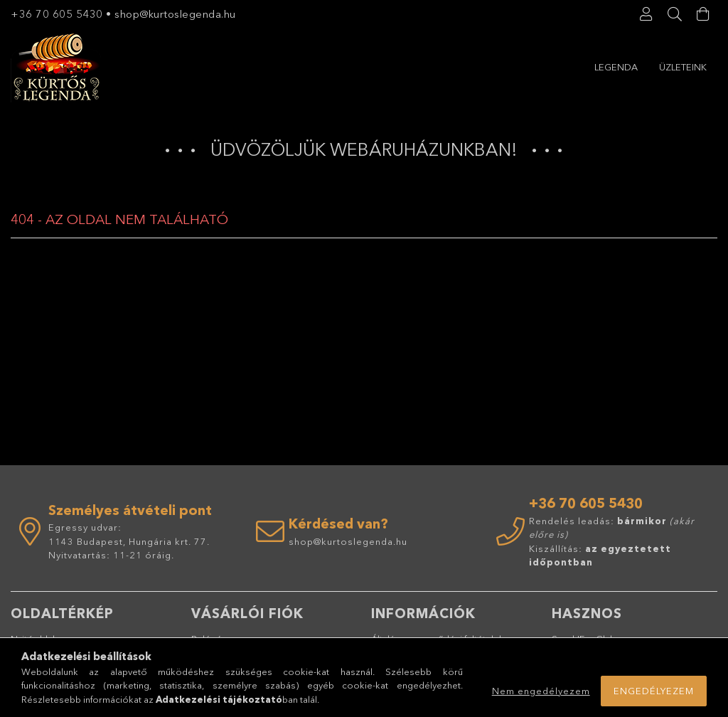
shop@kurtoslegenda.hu (177, 14)
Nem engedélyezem (541, 691)
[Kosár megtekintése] (703, 14)
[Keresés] (675, 14)
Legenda (616, 67)
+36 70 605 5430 (57, 14)
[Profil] (646, 14)
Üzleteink (683, 67)
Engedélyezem (654, 691)
